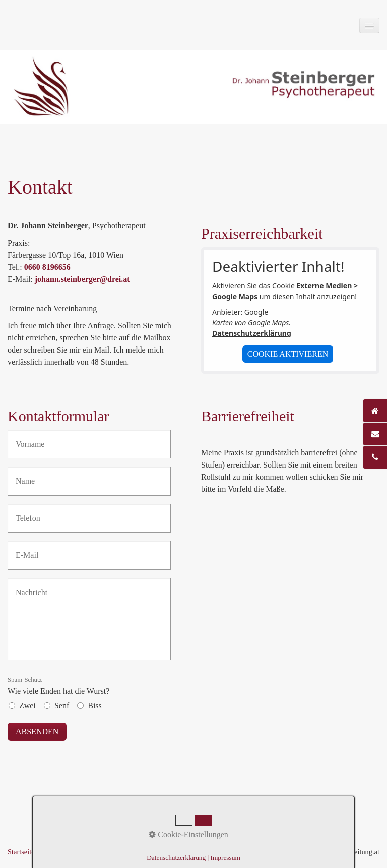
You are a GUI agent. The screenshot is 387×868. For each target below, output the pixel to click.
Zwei (27, 705)
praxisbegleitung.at (352, 852)
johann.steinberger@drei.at (82, 279)
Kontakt (53, 852)
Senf (62, 705)
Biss (95, 705)
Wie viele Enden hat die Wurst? (58, 686)
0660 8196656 (47, 267)
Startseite (21, 852)
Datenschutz (129, 852)
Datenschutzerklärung (252, 333)
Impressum (88, 852)
